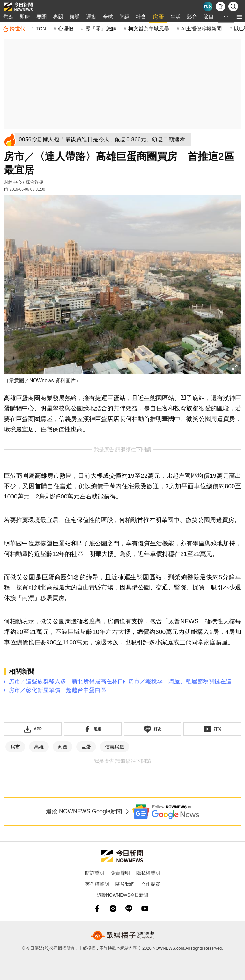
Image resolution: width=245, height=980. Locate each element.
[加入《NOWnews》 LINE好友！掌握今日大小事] (153, 729)
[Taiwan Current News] (208, 6)
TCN (41, 29)
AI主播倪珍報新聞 (201, 29)
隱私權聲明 (148, 873)
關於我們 (125, 884)
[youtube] (145, 908)
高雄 (39, 747)
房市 (15, 747)
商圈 (63, 747)
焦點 (8, 17)
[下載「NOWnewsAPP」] (33, 729)
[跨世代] (14, 29)
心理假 (66, 29)
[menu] (239, 17)
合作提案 (151, 884)
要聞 (41, 17)
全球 (108, 17)
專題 (58, 17)
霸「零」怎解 (101, 29)
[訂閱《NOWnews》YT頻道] (212, 729)
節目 (209, 17)
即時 (25, 17)
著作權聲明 (97, 884)
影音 (192, 17)
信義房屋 (115, 747)
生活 (175, 17)
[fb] (97, 908)
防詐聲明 (95, 873)
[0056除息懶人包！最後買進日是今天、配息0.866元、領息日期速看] (104, 140)
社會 (141, 17)
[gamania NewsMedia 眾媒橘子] (122, 936)
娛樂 (75, 17)
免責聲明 (120, 873)
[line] (129, 908)
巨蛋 (86, 747)
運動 (91, 17)
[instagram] (113, 908)
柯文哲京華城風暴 (149, 29)
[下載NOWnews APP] (220, 6)
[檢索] (233, 6)
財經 (124, 17)
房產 (158, 17)
